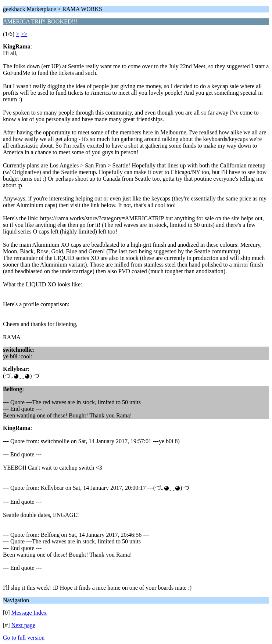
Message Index (29, 613)
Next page (23, 625)
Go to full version (24, 638)
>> (24, 34)
